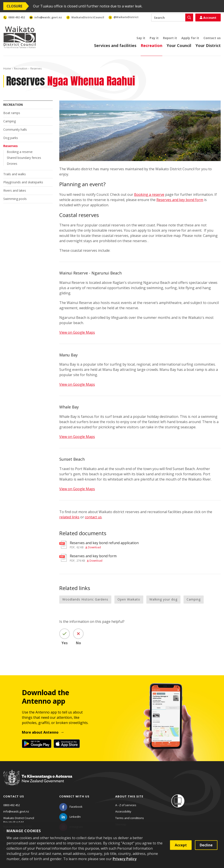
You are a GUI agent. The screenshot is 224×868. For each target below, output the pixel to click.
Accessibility (123, 811)
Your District (208, 45)
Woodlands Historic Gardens (85, 599)
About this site (129, 796)
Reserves (10, 146)
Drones (12, 164)
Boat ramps (12, 113)
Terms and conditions (130, 818)
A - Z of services (126, 805)
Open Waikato (129, 599)
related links (69, 517)
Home (7, 69)
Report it (170, 38)
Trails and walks (15, 174)
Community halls (15, 129)
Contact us (212, 38)
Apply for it (190, 38)
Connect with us (74, 796)
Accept (181, 845)
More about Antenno (40, 732)
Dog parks (11, 138)
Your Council (179, 45)
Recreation (151, 45)
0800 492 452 (12, 805)
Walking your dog (163, 599)
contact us (93, 517)
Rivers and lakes (15, 190)
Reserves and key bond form (180, 200)
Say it (141, 38)
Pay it (154, 38)
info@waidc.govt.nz (16, 811)
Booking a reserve (20, 152)
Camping (10, 121)
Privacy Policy (125, 859)
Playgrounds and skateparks (23, 182)
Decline (206, 845)
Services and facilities (115, 45)
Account (208, 18)
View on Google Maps (77, 332)
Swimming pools (15, 199)
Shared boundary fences (24, 158)
